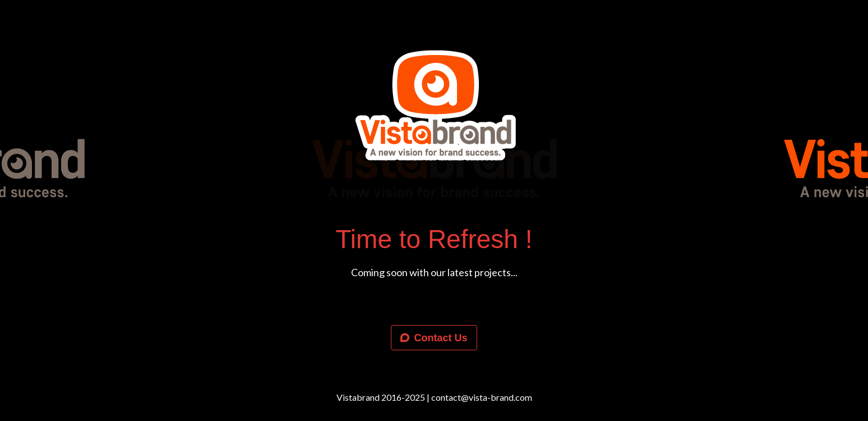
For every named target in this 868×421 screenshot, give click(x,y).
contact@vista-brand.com (482, 397)
